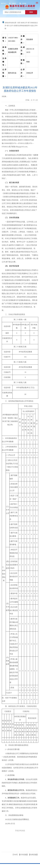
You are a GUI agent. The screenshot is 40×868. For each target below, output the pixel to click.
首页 (19, 23)
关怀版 (24, 3)
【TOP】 (15, 855)
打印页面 (23, 855)
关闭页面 (33, 855)
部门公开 (10, 26)
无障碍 (14, 3)
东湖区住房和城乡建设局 (22, 26)
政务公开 (24, 23)
